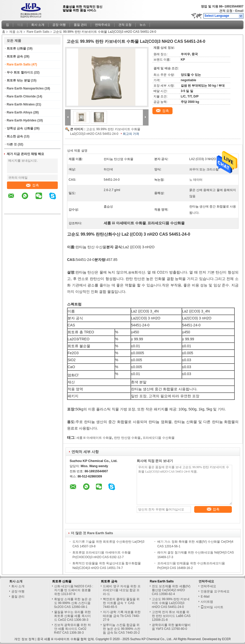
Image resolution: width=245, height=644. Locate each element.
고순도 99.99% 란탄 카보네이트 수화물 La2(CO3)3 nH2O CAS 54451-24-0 (171, 603)
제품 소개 (16, 32)
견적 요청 (226, 11)
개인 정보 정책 (24, 639)
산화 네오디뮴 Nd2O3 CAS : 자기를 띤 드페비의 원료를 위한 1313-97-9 (74, 590)
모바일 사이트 (212, 607)
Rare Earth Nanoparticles (25, 88)
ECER (226, 639)
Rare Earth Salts (38, 32)
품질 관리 (80, 25)
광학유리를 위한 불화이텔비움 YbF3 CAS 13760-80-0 (171, 627)
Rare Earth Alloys (20, 112)
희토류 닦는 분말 (18, 80)
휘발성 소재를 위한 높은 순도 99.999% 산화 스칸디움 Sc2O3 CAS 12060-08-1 (73, 603)
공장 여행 (59, 25)
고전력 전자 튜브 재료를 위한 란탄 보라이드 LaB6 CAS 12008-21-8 (171, 616)
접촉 (32, 185)
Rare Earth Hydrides (22, 120)
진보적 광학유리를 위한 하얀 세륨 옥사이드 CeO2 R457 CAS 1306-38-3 (72, 629)
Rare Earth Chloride (21, 96)
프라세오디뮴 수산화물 (158, 438)
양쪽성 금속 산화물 (20, 128)
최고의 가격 (131, 134)
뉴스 (143, 25)
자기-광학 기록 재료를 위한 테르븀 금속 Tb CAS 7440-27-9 (122, 616)
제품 (20, 25)
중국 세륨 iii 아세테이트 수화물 (58, 639)
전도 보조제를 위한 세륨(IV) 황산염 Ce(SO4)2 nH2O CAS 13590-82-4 (171, 590)
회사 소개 (38, 25)
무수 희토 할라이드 (20, 72)
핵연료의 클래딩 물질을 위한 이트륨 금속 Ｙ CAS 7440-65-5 (121, 603)
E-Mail (205, 597)
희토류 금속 (15, 56)
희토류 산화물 (16, 48)
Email (239, 11)
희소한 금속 (15, 136)
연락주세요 (103, 25)
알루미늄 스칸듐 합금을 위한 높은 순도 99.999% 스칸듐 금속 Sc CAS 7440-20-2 (122, 629)
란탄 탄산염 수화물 (127, 438)
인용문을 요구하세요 (215, 591)
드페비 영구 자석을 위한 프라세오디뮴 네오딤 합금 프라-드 (122, 590)
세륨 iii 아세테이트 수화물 (94, 438)
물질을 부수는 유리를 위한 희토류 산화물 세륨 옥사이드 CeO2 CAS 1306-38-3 (72, 616)
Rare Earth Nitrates (21, 104)
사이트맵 (207, 602)
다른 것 (12, 144)
